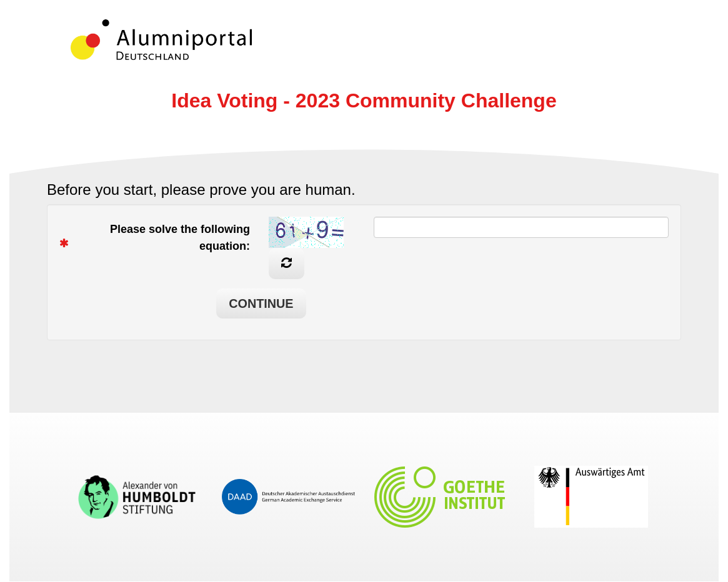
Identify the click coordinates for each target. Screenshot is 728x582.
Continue (261, 303)
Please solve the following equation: (159, 238)
